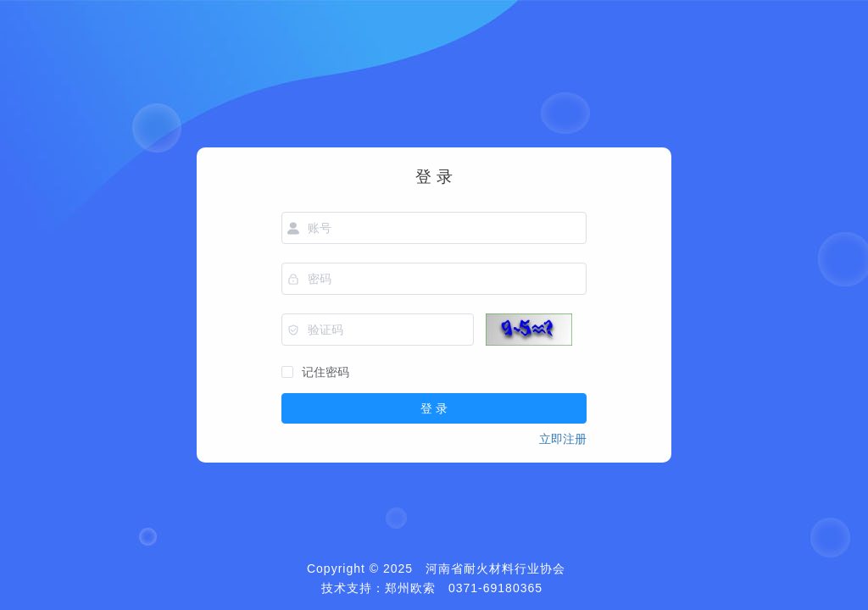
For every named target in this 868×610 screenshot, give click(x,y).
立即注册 (563, 439)
